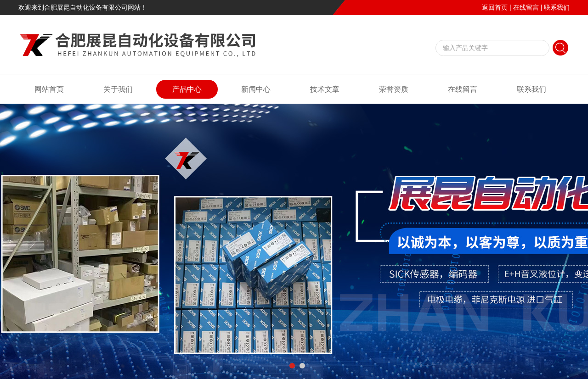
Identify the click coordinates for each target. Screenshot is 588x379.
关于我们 (118, 89)
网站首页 (49, 89)
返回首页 (495, 7)
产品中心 (187, 89)
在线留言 (526, 7)
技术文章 (325, 89)
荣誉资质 (394, 89)
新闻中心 (256, 89)
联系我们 (557, 7)
